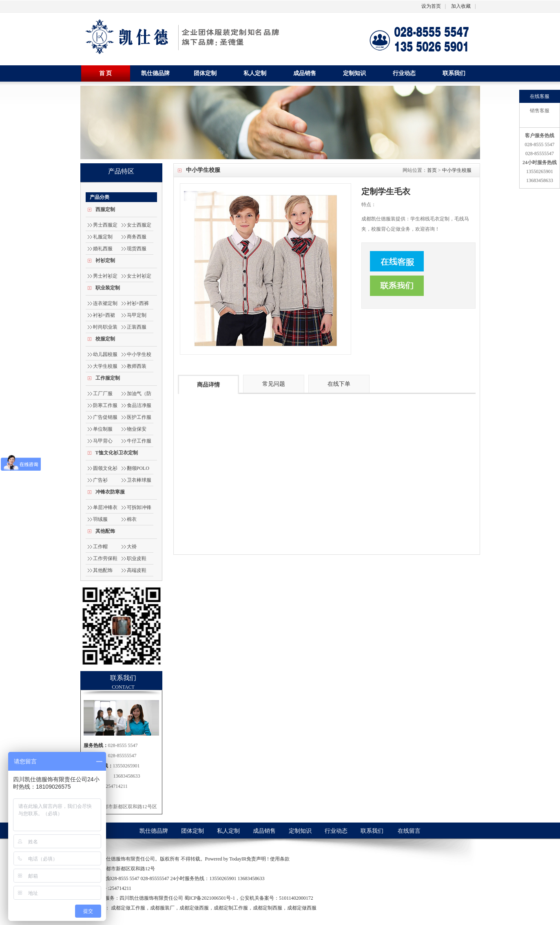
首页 (432, 170)
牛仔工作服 (139, 441)
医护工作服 (139, 417)
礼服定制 (103, 237)
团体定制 (205, 73)
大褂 (132, 547)
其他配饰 (105, 531)
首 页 (106, 73)
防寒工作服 (105, 405)
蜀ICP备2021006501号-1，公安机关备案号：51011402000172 (249, 898)
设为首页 (431, 6)
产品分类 (100, 197)
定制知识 (354, 73)
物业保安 (137, 429)
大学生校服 (105, 366)
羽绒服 (100, 519)
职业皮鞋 (137, 558)
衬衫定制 (105, 260)
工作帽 (100, 547)
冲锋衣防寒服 (110, 492)
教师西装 (137, 366)
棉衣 (132, 519)
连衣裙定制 (105, 303)
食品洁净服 (139, 405)
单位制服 (103, 429)
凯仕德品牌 (155, 73)
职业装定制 (108, 288)
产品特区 (121, 171)
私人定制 (255, 73)
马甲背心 (103, 441)
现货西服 (137, 249)
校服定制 (105, 339)
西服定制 (105, 209)
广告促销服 (105, 417)
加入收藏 (461, 6)
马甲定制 (137, 315)
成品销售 (305, 73)
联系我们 (454, 73)
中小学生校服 (457, 170)
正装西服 (137, 327)
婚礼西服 (103, 249)
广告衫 (100, 480)
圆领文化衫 (105, 468)
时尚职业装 (105, 327)
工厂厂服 (103, 394)
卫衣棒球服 (139, 480)
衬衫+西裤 (138, 303)
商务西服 (137, 237)
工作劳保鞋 (105, 558)
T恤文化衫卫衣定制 (117, 453)
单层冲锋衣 (105, 507)
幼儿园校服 (105, 354)
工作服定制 (108, 378)
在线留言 (409, 831)
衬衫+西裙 (104, 315)
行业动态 (404, 73)
